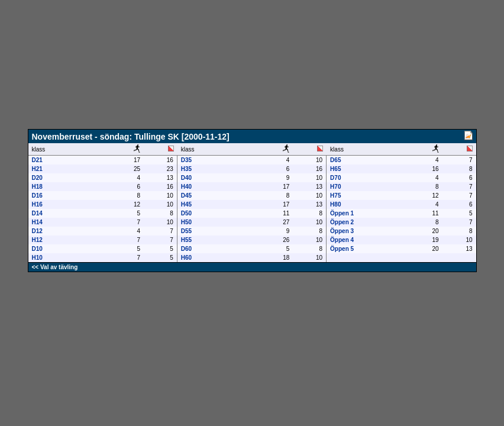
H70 (335, 187)
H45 (186, 204)
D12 (37, 231)
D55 (186, 231)
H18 (37, 187)
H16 (37, 204)
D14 (37, 213)
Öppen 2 (342, 222)
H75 (335, 196)
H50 (186, 222)
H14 (37, 222)
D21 (37, 160)
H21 (37, 169)
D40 (186, 178)
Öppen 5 (342, 249)
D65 (335, 160)
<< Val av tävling (55, 267)
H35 (186, 169)
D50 (186, 213)
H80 (335, 204)
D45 (186, 196)
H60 (186, 258)
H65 (335, 169)
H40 (186, 187)
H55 (186, 240)
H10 (37, 258)
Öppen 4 (342, 240)
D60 (186, 249)
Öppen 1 (342, 213)
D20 (37, 178)
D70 (335, 178)
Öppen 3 (342, 231)
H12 (37, 240)
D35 (186, 160)
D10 (37, 249)
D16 (37, 196)
